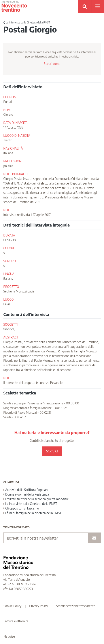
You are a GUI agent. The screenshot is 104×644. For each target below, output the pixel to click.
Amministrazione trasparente (76, 606)
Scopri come (52, 64)
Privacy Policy (39, 606)
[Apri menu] (98, 6)
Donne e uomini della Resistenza (26, 494)
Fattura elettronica (16, 621)
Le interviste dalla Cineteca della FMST (27, 22)
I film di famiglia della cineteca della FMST (32, 513)
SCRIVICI (52, 451)
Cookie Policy (12, 606)
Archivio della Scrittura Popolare (26, 490)
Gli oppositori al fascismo (21, 508)
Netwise (9, 636)
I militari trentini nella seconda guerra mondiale (36, 499)
